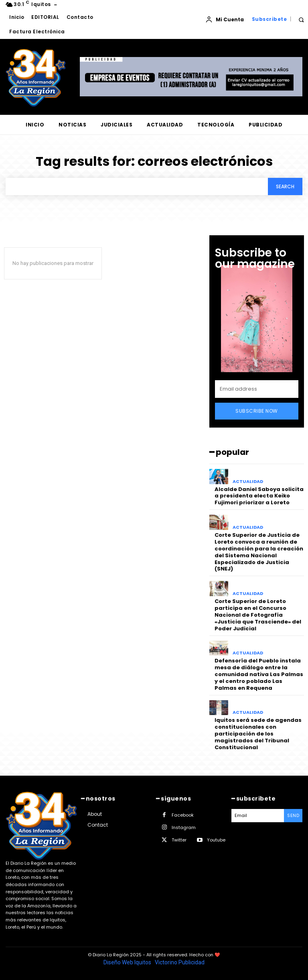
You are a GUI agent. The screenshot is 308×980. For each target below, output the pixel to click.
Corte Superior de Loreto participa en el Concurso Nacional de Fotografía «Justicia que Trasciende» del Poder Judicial (258, 615)
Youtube (216, 840)
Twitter (179, 840)
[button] (301, 19)
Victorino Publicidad (180, 962)
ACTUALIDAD (248, 482)
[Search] (285, 186)
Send (293, 815)
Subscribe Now (257, 411)
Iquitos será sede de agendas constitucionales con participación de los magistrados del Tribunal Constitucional (258, 734)
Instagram (184, 827)
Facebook (183, 815)
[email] (257, 389)
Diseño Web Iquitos (128, 962)
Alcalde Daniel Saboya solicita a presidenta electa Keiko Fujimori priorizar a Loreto (259, 496)
